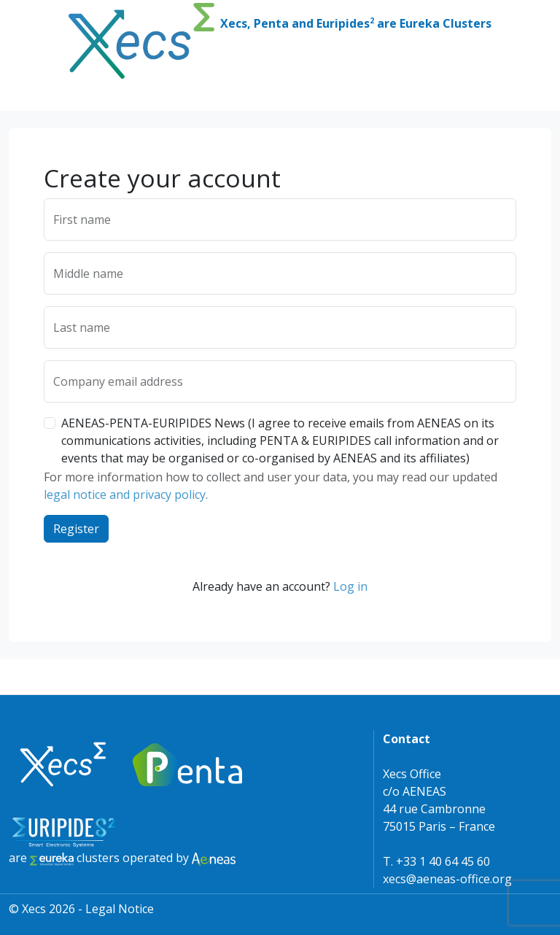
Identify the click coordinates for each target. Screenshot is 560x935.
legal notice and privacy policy (125, 494)
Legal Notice (120, 909)
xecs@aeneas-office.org (447, 879)
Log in (350, 586)
